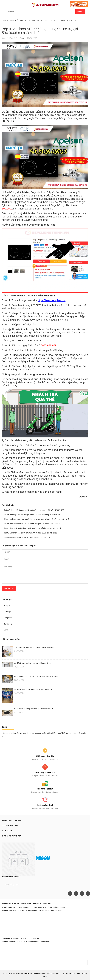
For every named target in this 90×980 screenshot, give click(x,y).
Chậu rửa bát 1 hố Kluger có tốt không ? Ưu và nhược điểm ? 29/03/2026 (34, 510)
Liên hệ (7, 630)
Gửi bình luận (9, 588)
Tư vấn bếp (8, 624)
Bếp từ (36, 973)
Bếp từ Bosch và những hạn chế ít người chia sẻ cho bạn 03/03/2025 (32, 528)
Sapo (45, 976)
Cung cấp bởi (81, 973)
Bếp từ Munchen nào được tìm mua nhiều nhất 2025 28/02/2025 (30, 533)
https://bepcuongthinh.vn (52, 300)
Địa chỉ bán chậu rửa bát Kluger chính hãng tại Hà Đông (33, 663)
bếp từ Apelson (55, 196)
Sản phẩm (8, 618)
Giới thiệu (7, 612)
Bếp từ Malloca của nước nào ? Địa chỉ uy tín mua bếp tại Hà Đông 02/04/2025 (36, 519)
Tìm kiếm (80, 12)
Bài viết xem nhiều (11, 639)
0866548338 (14, 941)
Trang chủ (8, 606)
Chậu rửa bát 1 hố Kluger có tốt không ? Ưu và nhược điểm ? (35, 647)
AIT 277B (36, 305)
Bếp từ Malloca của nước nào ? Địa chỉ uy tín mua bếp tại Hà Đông (37, 676)
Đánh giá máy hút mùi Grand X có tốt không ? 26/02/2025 (27, 537)
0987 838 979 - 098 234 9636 (20, 910)
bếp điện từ (52, 973)
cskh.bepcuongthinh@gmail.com (50, 910)
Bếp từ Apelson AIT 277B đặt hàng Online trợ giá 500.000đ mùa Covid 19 (40, 31)
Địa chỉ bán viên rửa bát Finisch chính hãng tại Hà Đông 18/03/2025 (32, 524)
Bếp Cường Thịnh (12, 884)
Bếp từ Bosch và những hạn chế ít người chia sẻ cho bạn (33, 709)
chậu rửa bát (66, 973)
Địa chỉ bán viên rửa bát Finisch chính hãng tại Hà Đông (33, 689)
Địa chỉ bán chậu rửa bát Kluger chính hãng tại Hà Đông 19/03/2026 (32, 515)
